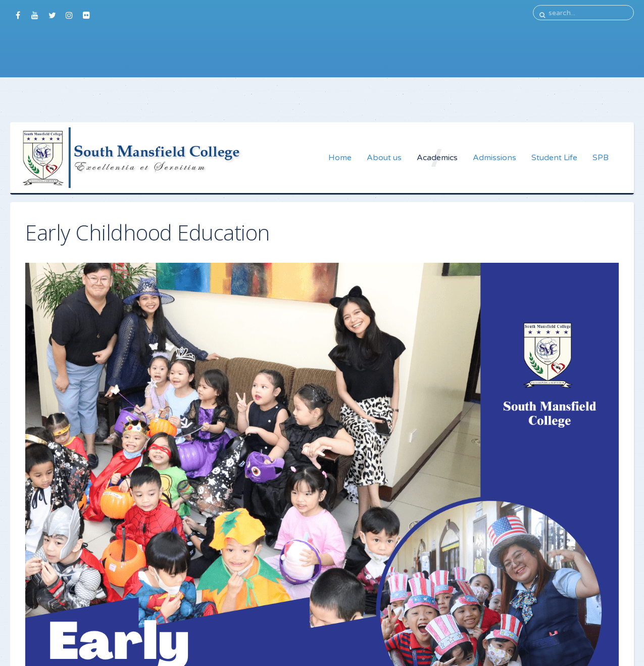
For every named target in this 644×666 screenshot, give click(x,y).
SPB (601, 158)
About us (384, 158)
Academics (437, 158)
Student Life (554, 158)
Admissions (494, 158)
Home (340, 158)
